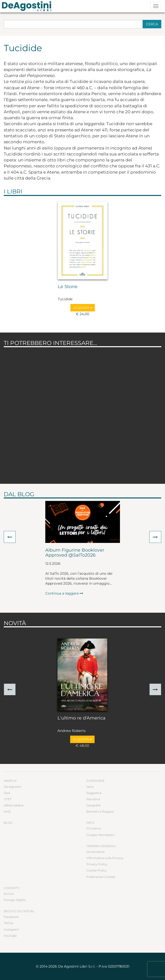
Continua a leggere (64, 593)
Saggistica (94, 793)
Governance (95, 852)
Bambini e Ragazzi (100, 811)
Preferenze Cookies (101, 877)
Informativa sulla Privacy (105, 858)
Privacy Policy (97, 864)
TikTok (8, 923)
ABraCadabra (14, 805)
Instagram (11, 929)
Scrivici (9, 894)
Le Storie (68, 287)
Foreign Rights (15, 900)
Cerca (152, 24)
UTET (8, 799)
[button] (10, 537)
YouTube (10, 936)
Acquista (83, 308)
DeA (7, 793)
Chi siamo (94, 828)
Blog (8, 823)
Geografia (93, 805)
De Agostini (12, 787)
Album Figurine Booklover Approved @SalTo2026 (75, 553)
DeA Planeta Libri (28, 6)
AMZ (7, 811)
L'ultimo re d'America (82, 718)
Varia (90, 787)
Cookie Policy (97, 870)
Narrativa (93, 799)
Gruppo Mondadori (101, 835)
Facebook (11, 917)
